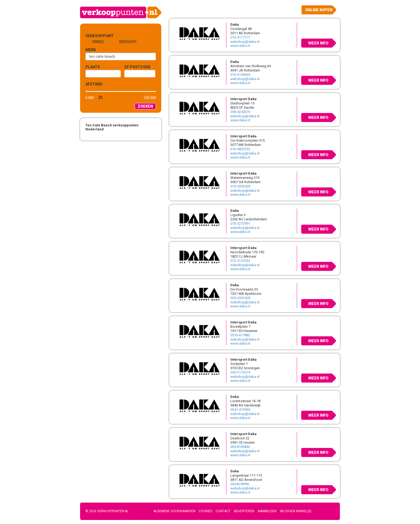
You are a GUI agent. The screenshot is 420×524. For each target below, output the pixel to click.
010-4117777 (240, 37)
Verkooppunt (94, 36)
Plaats (93, 67)
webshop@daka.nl (245, 42)
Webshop (128, 42)
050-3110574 (240, 372)
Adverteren (244, 511)
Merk (91, 50)
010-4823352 (240, 149)
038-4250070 (240, 112)
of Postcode (137, 67)
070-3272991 (240, 223)
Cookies (205, 511)
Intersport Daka (243, 99)
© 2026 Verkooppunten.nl (107, 511)
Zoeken (145, 106)
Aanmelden (267, 511)
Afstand (94, 84)
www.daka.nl (240, 46)
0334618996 (240, 484)
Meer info (318, 43)
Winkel (98, 42)
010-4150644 (240, 75)
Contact (223, 511)
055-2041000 (240, 298)
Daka (235, 24)
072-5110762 (240, 261)
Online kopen (319, 10)
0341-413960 (240, 410)
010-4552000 (240, 186)
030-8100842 (240, 447)
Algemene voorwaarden (174, 511)
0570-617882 (240, 335)
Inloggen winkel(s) (296, 511)
